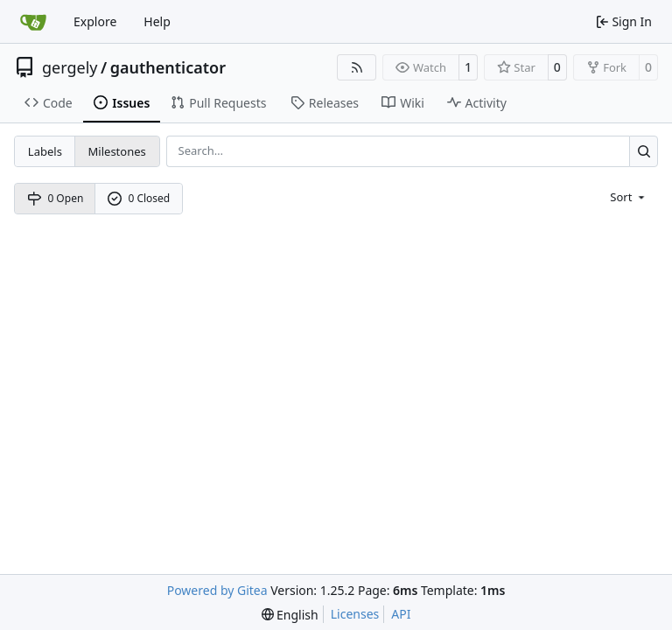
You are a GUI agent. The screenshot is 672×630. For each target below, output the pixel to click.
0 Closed (139, 198)
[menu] (629, 196)
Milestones (117, 151)
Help (157, 21)
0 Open (56, 198)
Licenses (355, 614)
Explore (95, 21)
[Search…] (644, 151)
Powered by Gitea (217, 590)
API (401, 614)
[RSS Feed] (357, 67)
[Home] (33, 22)
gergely (70, 67)
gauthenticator (168, 67)
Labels (45, 151)
